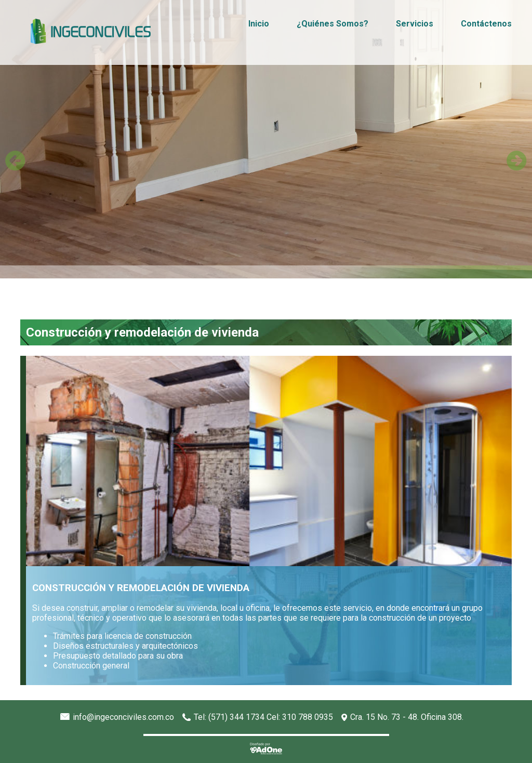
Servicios (415, 24)
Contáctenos (486, 24)
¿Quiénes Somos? (332, 24)
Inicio (259, 24)
